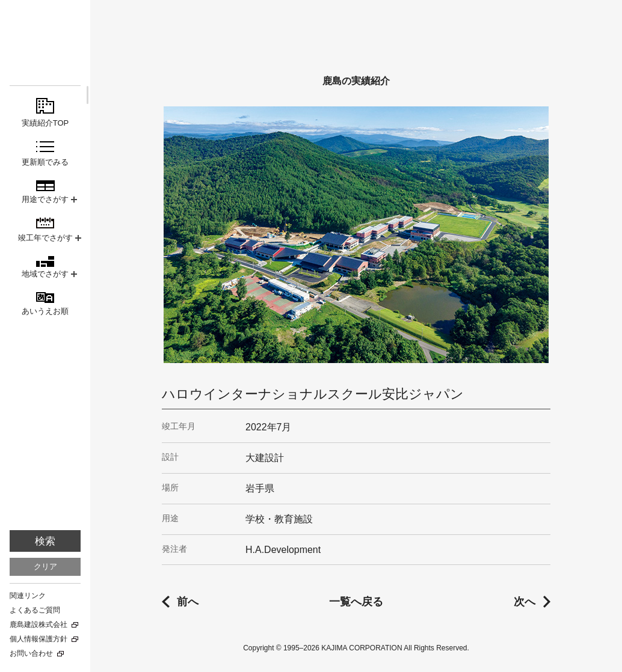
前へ (188, 602)
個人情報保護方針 (38, 639)
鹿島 (45, 31)
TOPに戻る (592, 649)
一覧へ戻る (356, 602)
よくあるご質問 (35, 610)
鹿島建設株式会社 (38, 625)
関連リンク (28, 596)
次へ (525, 602)
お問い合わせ (31, 653)
